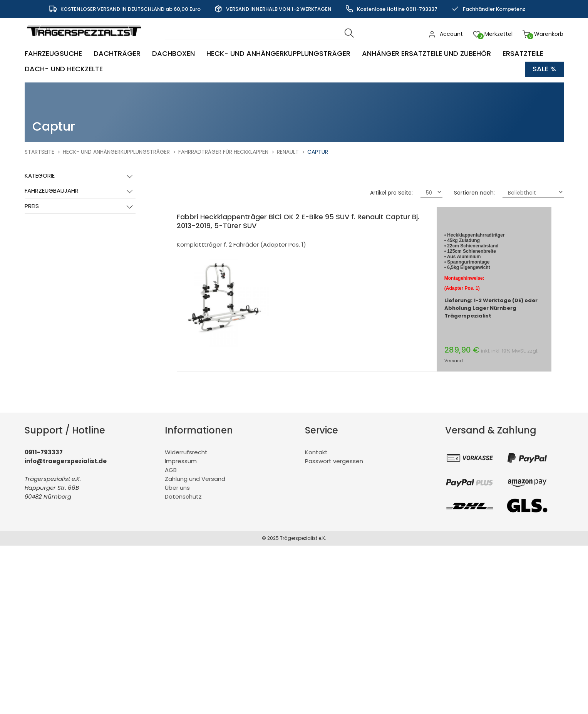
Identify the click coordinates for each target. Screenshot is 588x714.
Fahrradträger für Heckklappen (223, 152)
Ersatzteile (523, 54)
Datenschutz (183, 496)
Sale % (544, 69)
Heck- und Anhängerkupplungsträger (278, 54)
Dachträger (117, 54)
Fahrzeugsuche (53, 54)
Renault (288, 152)
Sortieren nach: (474, 193)
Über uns (177, 488)
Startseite (39, 152)
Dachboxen (173, 54)
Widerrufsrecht (186, 452)
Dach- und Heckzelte (64, 69)
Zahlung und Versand (195, 479)
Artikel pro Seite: (391, 193)
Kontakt (316, 452)
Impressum (181, 461)
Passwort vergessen (334, 461)
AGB (171, 470)
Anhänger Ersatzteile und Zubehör (426, 54)
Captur (318, 152)
